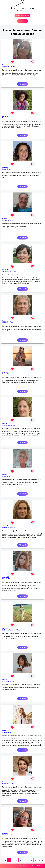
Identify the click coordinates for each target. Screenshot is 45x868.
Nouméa (5, 118)
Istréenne (5, 167)
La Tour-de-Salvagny (9, 630)
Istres (4, 169)
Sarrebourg (6, 528)
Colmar (5, 732)
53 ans (11, 323)
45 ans (10, 220)
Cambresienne (7, 321)
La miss (5, 475)
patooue (5, 423)
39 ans (11, 118)
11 (43, 860)
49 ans (13, 67)
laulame (5, 782)
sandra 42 (5, 270)
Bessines (5, 835)
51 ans (11, 835)
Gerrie (4, 65)
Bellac (4, 374)
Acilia (4, 731)
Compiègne (6, 67)
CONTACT (40, 866)
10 (39, 860)
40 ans (10, 732)
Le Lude (5, 220)
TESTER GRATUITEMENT (22, 15)
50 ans (8, 579)
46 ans (12, 528)
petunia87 (5, 372)
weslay (4, 679)
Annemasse (6, 425)
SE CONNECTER (22, 21)
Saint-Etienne (6, 272)
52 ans (11, 476)
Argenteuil (5, 681)
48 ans (18, 630)
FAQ (20, 866)
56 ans (9, 374)
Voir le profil (22, 84)
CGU (24, 866)
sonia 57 (5, 526)
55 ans (13, 425)
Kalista (4, 219)
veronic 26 (6, 577)
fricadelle (5, 833)
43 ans (9, 169)
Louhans (5, 476)
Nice (4, 579)
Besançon (5, 784)
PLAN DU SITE (31, 866)
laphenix (5, 628)
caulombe (5, 116)
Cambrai (5, 323)
